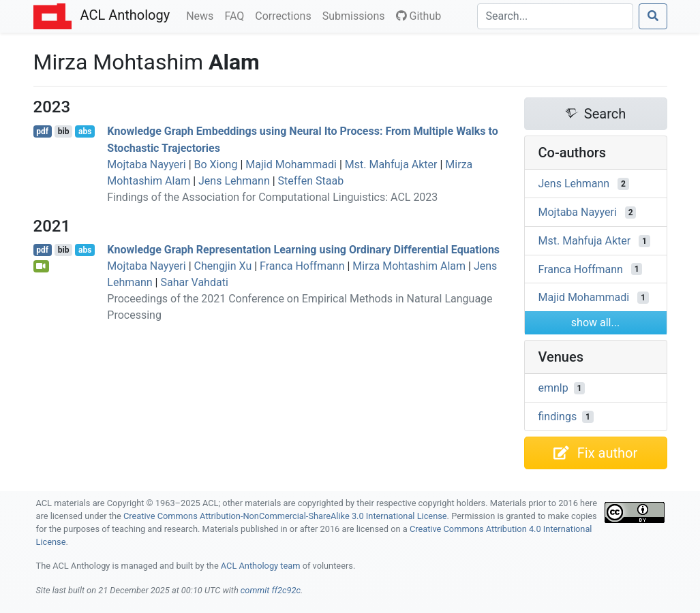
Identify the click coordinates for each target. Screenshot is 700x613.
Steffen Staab (311, 181)
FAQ (237, 15)
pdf (42, 131)
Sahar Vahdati (194, 282)
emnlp (553, 388)
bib (64, 131)
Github (419, 16)
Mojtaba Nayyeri (146, 164)
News (202, 15)
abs (85, 131)
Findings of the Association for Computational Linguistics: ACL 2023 (272, 197)
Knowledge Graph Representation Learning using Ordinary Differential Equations (303, 250)
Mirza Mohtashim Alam (409, 266)
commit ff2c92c (271, 590)
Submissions (356, 15)
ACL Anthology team (261, 566)
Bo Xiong (216, 164)
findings (558, 416)
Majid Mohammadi (291, 164)
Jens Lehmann (234, 181)
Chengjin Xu (223, 266)
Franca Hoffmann (302, 266)
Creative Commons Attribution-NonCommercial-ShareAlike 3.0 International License (285, 516)
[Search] (555, 16)
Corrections (286, 15)
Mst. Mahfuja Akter (391, 164)
